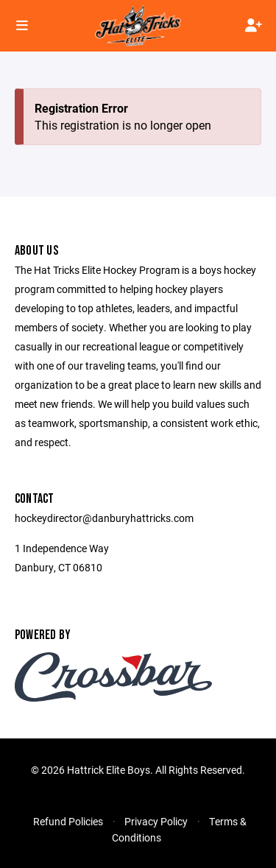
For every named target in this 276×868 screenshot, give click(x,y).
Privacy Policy (156, 821)
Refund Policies (68, 821)
